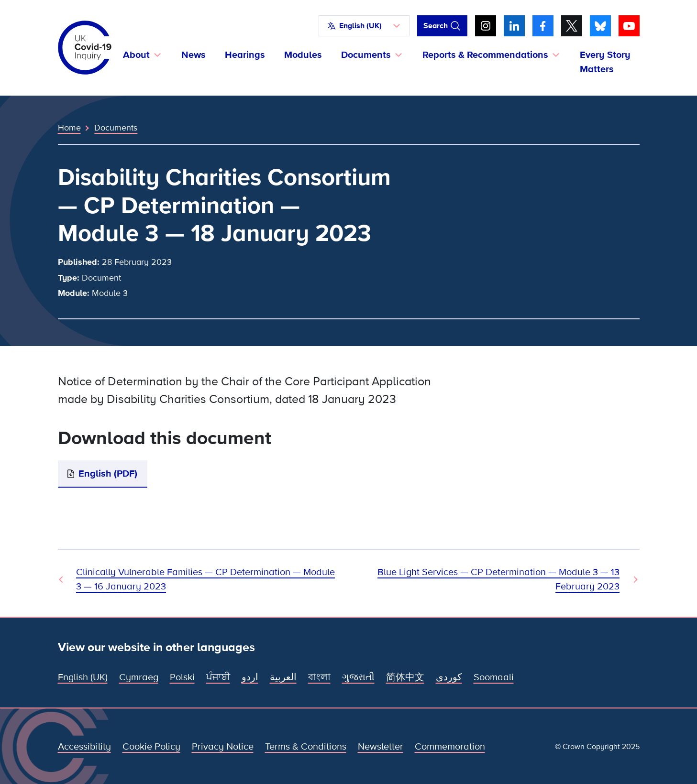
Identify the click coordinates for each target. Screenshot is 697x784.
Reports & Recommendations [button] (485, 55)
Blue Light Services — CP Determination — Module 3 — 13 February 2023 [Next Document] (498, 579)
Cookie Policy (151, 747)
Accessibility (84, 747)
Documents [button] (366, 55)
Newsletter (381, 747)
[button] (364, 26)
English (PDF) (108, 474)
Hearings (245, 55)
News (194, 55)
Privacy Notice (223, 747)
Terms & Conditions (306, 747)
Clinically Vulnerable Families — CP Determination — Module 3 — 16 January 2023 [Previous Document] (205, 579)
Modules (303, 55)
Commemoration (450, 747)
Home (69, 128)
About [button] (136, 55)
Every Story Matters (605, 62)
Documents (116, 128)
